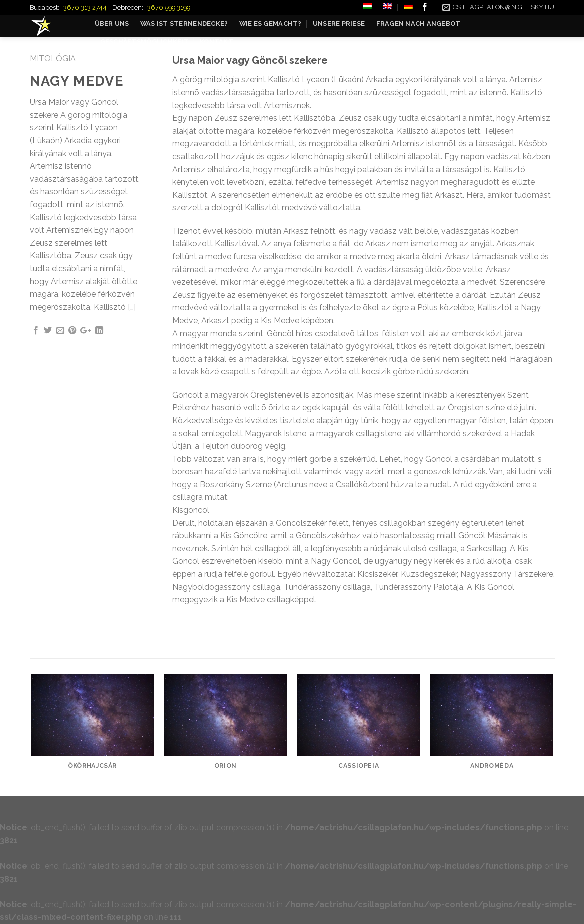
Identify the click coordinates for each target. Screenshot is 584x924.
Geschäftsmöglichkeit (145, 42)
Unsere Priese (339, 24)
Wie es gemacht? (271, 24)
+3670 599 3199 (168, 8)
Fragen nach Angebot (418, 24)
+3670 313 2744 (84, 8)
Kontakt (217, 42)
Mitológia (53, 59)
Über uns (112, 24)
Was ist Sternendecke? (184, 24)
